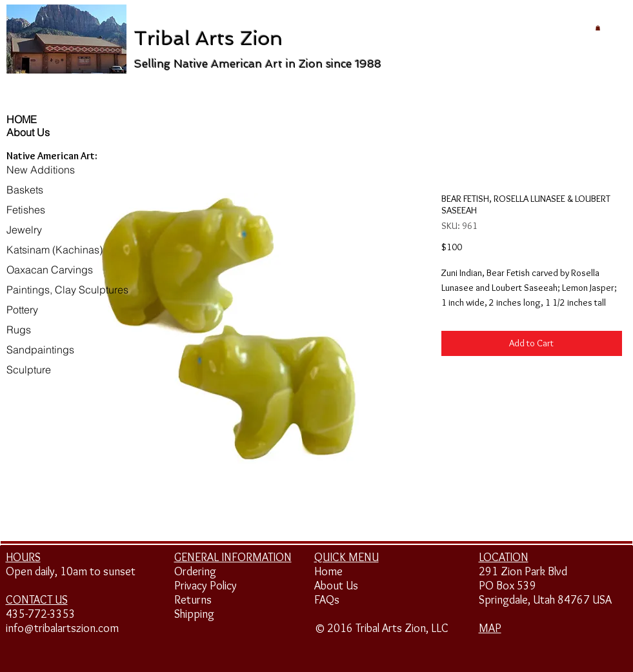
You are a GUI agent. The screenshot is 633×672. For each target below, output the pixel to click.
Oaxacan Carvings (50, 270)
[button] (598, 28)
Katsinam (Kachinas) (55, 250)
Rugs (19, 330)
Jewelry (24, 230)
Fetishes (26, 210)
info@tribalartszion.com (62, 628)
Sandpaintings (40, 350)
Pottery (22, 310)
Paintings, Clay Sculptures (67, 290)
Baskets (25, 190)
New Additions (41, 170)
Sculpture (29, 370)
